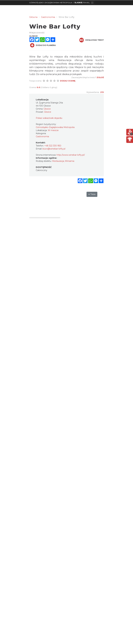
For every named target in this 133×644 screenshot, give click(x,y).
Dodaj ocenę (68, 81)
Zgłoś (100, 77)
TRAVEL (82, 3)
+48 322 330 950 (53, 146)
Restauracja (58, 161)
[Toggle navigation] (92, 3)
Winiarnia (70, 161)
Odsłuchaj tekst (92, 40)
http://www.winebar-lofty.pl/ (71, 155)
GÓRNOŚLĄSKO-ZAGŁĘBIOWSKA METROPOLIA (51, 3)
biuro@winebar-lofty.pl (54, 149)
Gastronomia (42, 136)
